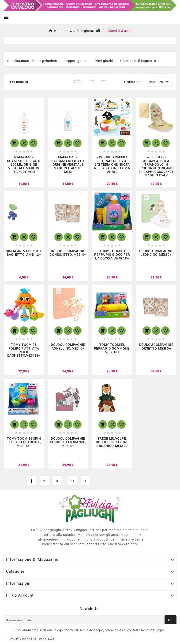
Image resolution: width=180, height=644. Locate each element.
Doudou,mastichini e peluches (32, 61)
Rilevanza (159, 82)
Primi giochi (103, 61)
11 (72, 481)
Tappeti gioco (75, 61)
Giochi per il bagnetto (138, 61)
